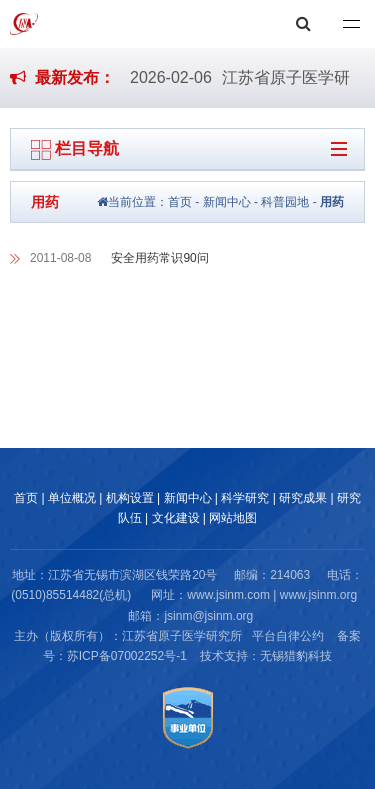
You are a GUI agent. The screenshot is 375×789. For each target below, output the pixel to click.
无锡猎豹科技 (296, 656)
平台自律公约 (288, 636)
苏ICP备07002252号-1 (127, 656)
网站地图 (233, 518)
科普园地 (285, 202)
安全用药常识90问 (159, 258)
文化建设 (176, 518)
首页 (180, 202)
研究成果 (303, 498)
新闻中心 (227, 202)
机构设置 (130, 498)
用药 (332, 202)
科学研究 (245, 498)
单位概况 (72, 498)
